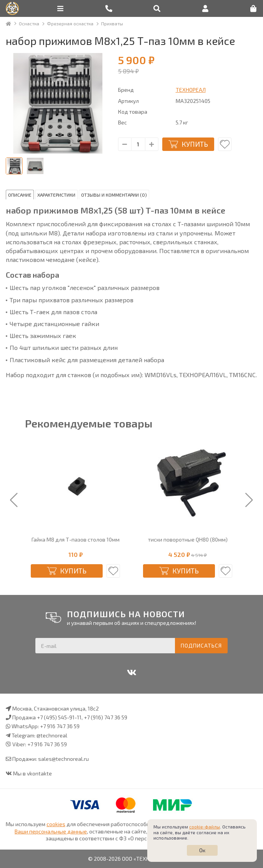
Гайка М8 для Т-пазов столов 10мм (76, 540)
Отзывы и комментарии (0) (114, 195)
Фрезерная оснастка (70, 23)
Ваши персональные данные (51, 831)
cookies (56, 824)
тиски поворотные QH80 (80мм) (188, 540)
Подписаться (201, 645)
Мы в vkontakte (32, 773)
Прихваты (112, 23)
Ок (202, 850)
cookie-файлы (205, 827)
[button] (14, 500)
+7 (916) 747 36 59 (106, 717)
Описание (20, 195)
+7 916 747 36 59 (60, 726)
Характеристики (56, 195)
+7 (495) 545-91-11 (59, 717)
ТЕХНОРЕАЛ (191, 90)
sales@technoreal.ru (63, 759)
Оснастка (29, 23)
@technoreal (52, 735)
